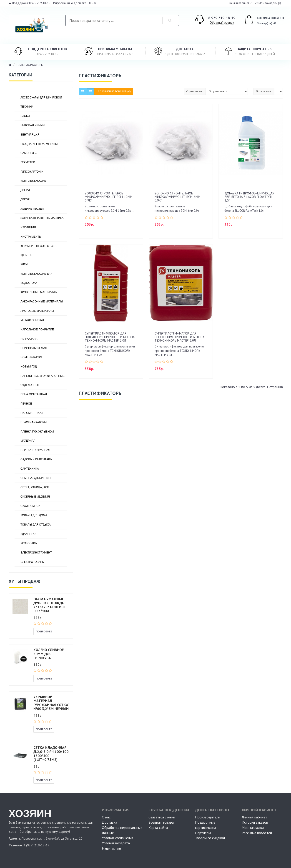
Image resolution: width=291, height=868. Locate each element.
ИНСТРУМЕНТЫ (31, 237)
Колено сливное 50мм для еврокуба (49, 654)
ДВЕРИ (25, 190)
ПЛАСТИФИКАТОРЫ (30, 65)
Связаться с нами (162, 817)
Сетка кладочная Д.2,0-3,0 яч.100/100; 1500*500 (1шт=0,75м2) (51, 754)
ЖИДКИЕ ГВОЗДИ (32, 209)
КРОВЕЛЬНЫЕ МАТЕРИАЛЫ (39, 292)
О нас (93, 3)
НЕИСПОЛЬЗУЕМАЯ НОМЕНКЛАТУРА (34, 353)
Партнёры (203, 833)
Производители (208, 817)
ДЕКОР (25, 199)
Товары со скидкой (210, 838)
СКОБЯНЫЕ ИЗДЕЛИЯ (35, 497)
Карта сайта (158, 828)
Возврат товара (161, 822)
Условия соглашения (118, 838)
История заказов (255, 822)
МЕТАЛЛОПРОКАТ (32, 320)
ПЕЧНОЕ (26, 404)
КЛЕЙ (24, 264)
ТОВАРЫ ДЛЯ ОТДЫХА (36, 525)
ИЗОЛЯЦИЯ (28, 227)
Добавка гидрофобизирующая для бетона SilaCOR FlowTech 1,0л (249, 197)
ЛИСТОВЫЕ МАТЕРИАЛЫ (37, 311)
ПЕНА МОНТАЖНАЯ (34, 394)
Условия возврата (116, 843)
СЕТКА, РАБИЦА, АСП (35, 487)
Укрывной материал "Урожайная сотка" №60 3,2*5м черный (51, 703)
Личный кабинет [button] (238, 3)
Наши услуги (111, 848)
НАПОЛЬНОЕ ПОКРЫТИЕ (37, 330)
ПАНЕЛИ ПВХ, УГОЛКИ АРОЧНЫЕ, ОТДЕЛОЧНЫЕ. (43, 380)
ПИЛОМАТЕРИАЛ (32, 413)
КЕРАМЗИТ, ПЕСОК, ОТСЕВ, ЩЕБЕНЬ (39, 251)
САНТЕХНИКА (30, 469)
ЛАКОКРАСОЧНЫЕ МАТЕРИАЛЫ (42, 302)
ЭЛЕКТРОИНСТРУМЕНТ (36, 553)
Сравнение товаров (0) (114, 91)
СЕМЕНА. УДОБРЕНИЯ (35, 478)
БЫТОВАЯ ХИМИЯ (33, 125)
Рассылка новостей (257, 833)
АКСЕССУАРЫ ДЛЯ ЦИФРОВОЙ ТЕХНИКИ (41, 102)
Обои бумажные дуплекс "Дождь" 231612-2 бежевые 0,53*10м (50, 605)
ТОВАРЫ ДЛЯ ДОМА (34, 515)
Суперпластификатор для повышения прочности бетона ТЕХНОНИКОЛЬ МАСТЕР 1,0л (110, 337)
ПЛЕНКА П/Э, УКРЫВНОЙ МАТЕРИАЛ (37, 436)
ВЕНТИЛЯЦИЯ (30, 135)
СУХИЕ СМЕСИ (30, 506)
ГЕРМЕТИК (28, 162)
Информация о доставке (70, 3)
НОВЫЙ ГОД (29, 367)
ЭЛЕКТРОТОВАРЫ (33, 562)
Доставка (109, 822)
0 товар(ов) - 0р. (259, 20)
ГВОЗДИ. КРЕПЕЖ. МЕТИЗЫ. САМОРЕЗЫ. (39, 148)
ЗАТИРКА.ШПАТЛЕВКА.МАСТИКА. (42, 218)
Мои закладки (253, 828)
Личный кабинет (254, 817)
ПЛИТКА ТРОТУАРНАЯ (35, 450)
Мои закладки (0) (268, 3)
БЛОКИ (25, 116)
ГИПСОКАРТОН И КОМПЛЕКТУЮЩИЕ (33, 176)
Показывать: (264, 91)
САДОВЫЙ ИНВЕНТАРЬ (36, 459)
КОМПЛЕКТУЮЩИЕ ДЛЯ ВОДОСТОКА (36, 278)
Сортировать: (195, 91)
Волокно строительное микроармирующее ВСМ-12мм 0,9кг (109, 197)
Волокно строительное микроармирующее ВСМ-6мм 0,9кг (178, 197)
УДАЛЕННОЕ (29, 534)
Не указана (29, 339)
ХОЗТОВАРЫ (29, 543)
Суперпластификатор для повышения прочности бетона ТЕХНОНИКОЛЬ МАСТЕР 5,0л (179, 337)
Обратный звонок (222, 23)
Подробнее (44, 631)
